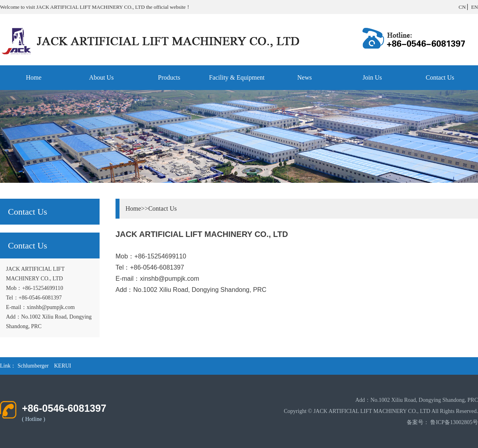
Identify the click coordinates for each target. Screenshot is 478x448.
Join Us (372, 77)
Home (34, 77)
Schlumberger (33, 366)
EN (475, 7)
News (304, 77)
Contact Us (440, 77)
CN (462, 7)
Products (169, 77)
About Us (102, 77)
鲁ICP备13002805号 (454, 422)
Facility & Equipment (237, 77)
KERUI (63, 366)
